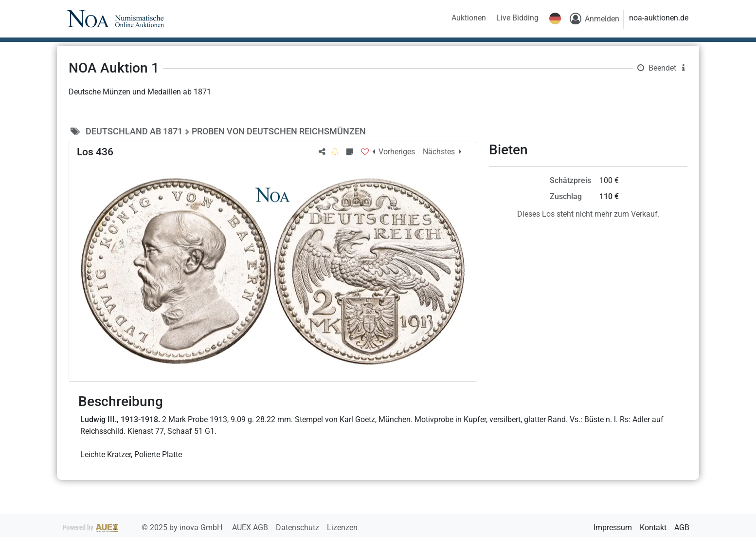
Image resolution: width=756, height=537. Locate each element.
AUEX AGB (251, 528)
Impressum (613, 528)
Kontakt (653, 528)
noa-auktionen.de (659, 18)
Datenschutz (298, 528)
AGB (682, 528)
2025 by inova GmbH (144, 528)
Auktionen (469, 18)
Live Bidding (517, 18)
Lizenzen (342, 528)
